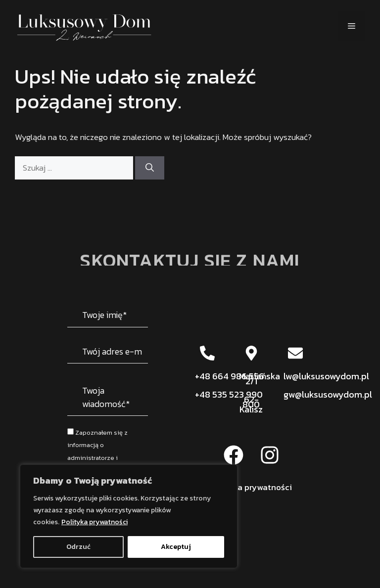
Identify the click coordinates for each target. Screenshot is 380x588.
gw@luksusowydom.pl (328, 394)
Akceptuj (176, 547)
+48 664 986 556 (230, 376)
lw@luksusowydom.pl (326, 376)
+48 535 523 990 (229, 394)
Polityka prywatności (95, 522)
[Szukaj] (150, 168)
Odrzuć (78, 547)
